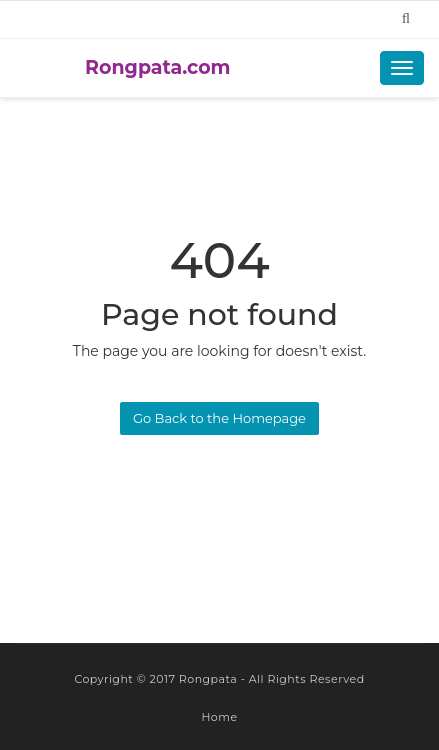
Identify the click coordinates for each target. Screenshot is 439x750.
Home (219, 717)
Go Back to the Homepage (219, 418)
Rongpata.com (158, 67)
